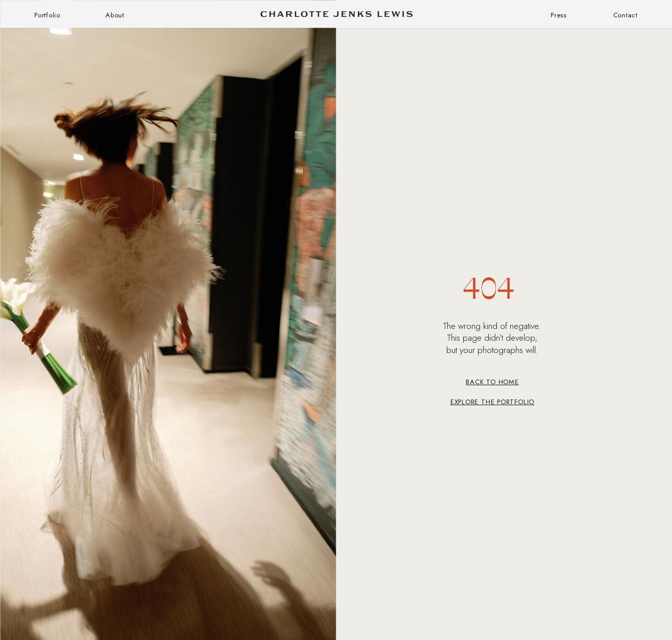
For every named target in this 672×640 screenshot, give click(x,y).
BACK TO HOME (492, 382)
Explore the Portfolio (492, 402)
